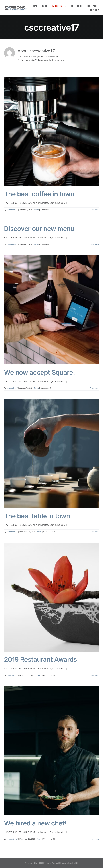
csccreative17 (12, 210)
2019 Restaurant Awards (40, 659)
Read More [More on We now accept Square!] (95, 388)
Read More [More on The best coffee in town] (95, 210)
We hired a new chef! (35, 823)
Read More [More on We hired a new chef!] (95, 839)
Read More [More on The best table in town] (95, 532)
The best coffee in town (39, 194)
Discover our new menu (39, 229)
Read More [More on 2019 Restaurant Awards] (95, 675)
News (36, 210)
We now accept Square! (39, 372)
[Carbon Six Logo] (16, 6)
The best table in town (37, 516)
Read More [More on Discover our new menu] (95, 244)
